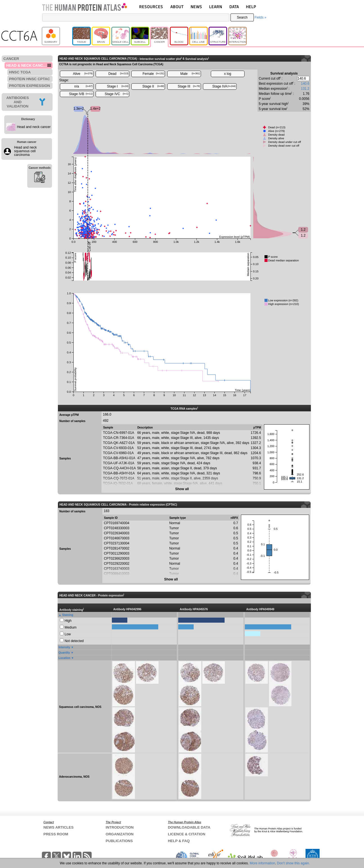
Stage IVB (81, 94)
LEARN (216, 7)
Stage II (153, 86)
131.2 (305, 89)
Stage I (118, 86)
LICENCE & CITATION (186, 834)
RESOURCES (151, 7)
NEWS (196, 7)
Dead (118, 74)
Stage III (189, 86)
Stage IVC (116, 94)
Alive (83, 74)
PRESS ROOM (56, 834)
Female (153, 74)
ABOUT (177, 7)
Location (64, 658)
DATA (234, 7)
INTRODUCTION (120, 827)
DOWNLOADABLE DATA (189, 827)
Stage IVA (224, 86)
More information (263, 863)
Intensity (64, 647)
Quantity (64, 653)
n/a (83, 86)
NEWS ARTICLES (59, 827)
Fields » (260, 17)
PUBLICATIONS (119, 841)
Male (190, 74)
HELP (251, 7)
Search (242, 17)
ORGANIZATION (120, 834)
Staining (68, 615)
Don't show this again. (293, 863)
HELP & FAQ (179, 841)
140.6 (305, 84)
